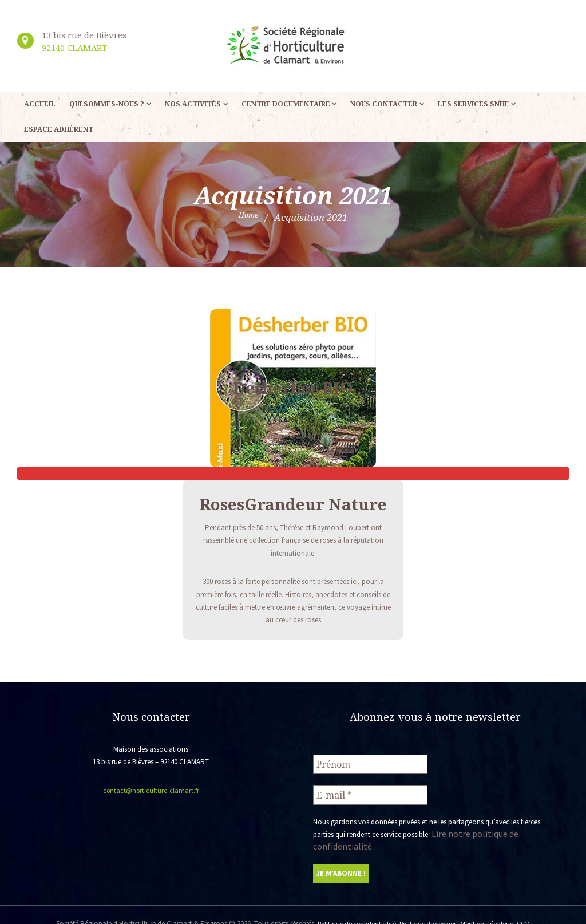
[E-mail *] (370, 792)
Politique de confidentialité (352, 905)
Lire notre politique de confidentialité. (489, 829)
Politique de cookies (428, 905)
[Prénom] (370, 763)
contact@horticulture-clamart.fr (151, 790)
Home (248, 217)
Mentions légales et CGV (499, 905)
